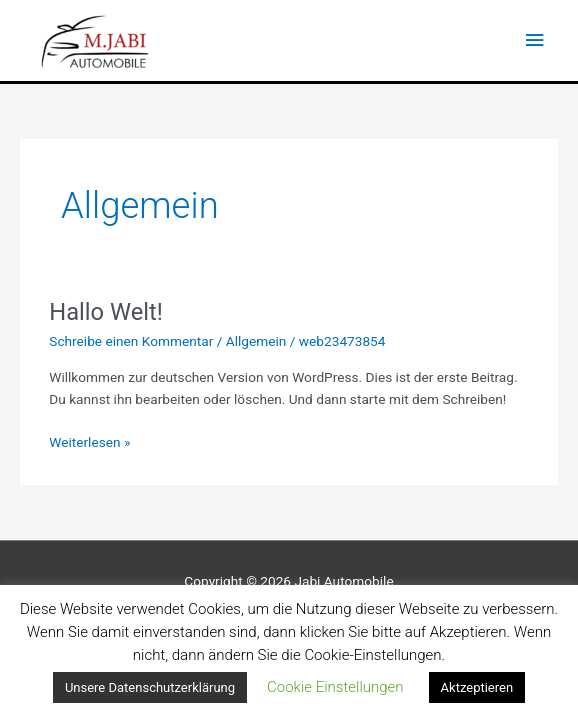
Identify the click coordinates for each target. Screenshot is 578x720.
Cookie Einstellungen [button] (335, 687)
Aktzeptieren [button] (477, 687)
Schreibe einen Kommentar (131, 341)
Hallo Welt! (106, 312)
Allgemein (256, 341)
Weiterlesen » (89, 440)
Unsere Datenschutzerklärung (150, 687)
